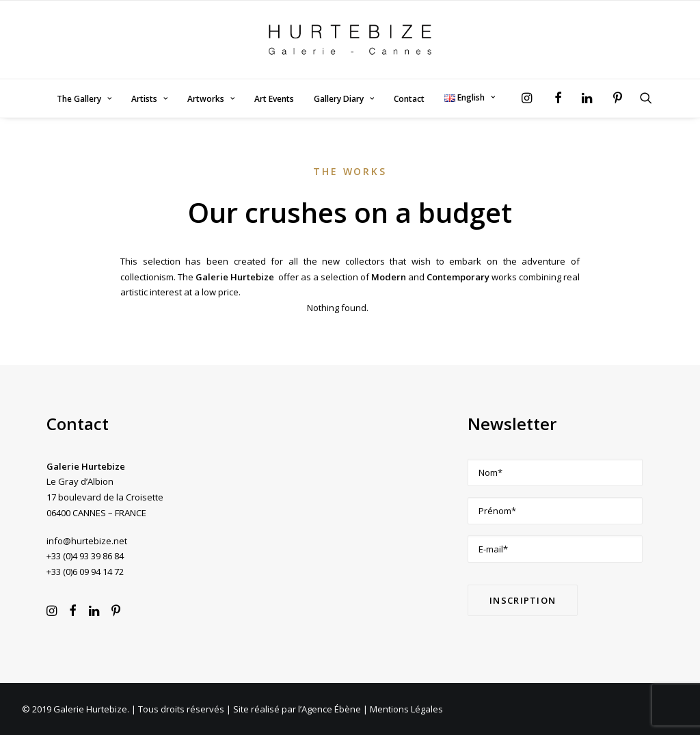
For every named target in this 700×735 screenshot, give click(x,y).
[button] (530, 98)
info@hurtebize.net (87, 541)
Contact (409, 99)
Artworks (211, 99)
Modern (389, 277)
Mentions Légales (406, 709)
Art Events (274, 99)
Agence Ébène (331, 709)
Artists (149, 99)
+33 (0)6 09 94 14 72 (85, 572)
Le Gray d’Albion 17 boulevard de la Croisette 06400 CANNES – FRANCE (105, 497)
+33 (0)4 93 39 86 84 (85, 556)
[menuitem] (84, 99)
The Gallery (84, 99)
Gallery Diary (344, 99)
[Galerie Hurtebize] (350, 40)
